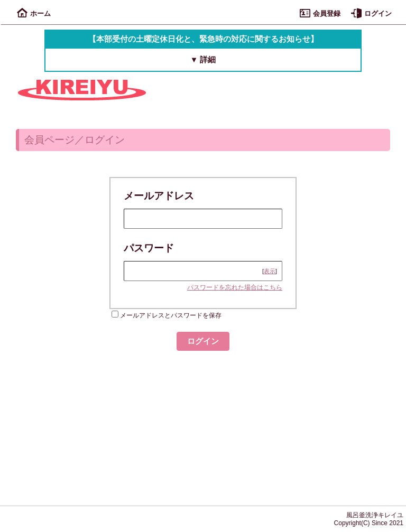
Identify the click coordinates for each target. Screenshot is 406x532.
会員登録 (320, 13)
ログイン (371, 13)
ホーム (34, 13)
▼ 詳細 (203, 60)
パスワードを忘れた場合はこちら (235, 287)
